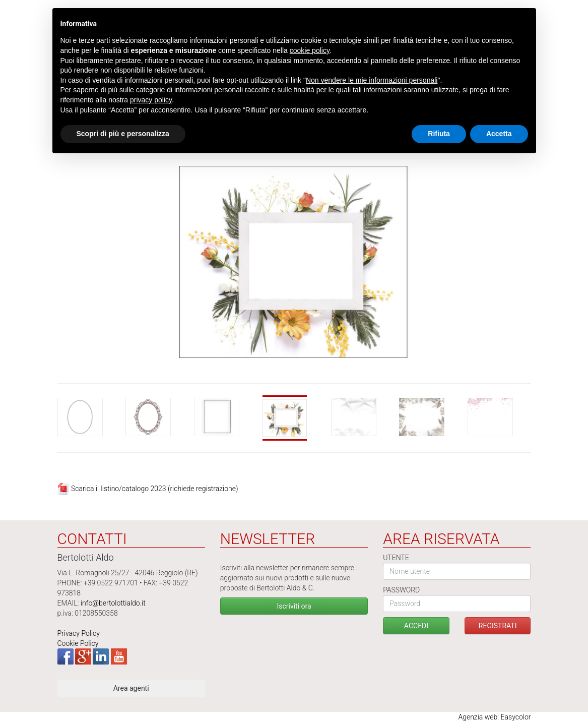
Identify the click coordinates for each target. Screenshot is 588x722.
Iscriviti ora (294, 606)
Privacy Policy (79, 633)
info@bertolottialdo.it (113, 603)
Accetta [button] (499, 134)
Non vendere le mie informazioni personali (372, 80)
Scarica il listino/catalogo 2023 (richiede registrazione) (155, 489)
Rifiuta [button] (439, 134)
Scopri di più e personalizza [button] (123, 134)
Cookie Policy (78, 643)
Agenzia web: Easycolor (494, 717)
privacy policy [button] (151, 100)
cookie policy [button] (310, 50)
